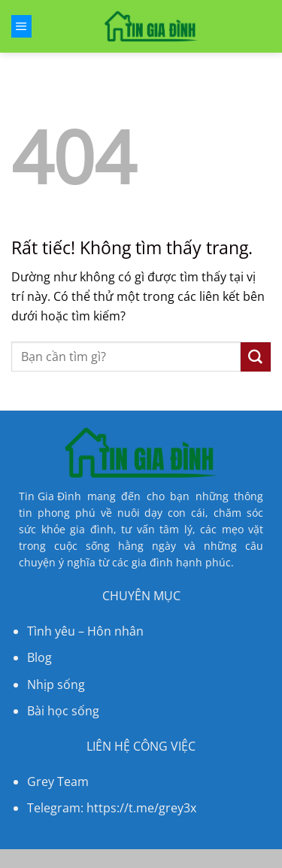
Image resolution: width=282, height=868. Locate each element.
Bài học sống (63, 711)
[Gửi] (256, 357)
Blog (39, 657)
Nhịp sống (56, 684)
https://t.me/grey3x (141, 808)
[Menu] (21, 26)
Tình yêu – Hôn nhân (85, 631)
